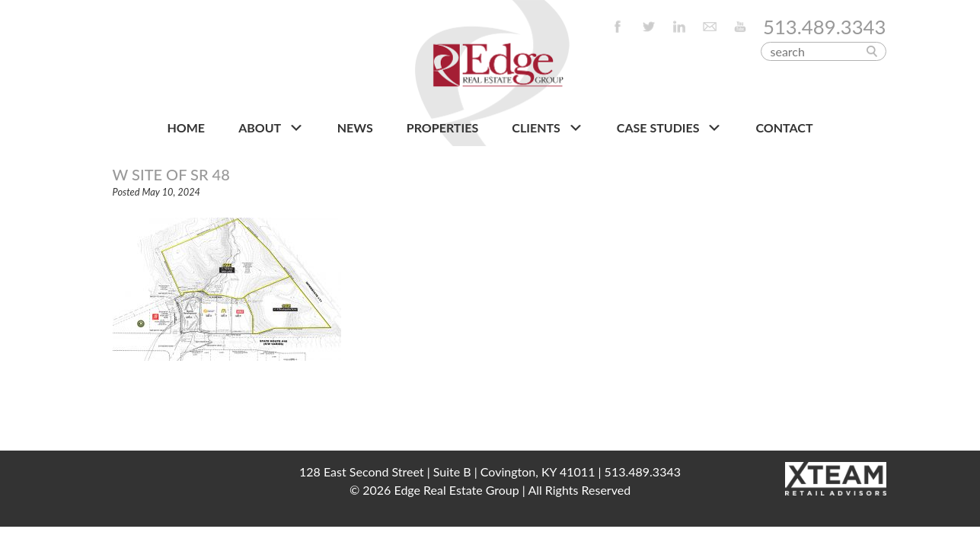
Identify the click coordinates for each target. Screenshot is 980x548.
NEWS (355, 127)
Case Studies (670, 128)
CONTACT (785, 127)
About (271, 128)
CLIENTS (547, 128)
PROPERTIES (442, 127)
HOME (186, 127)
